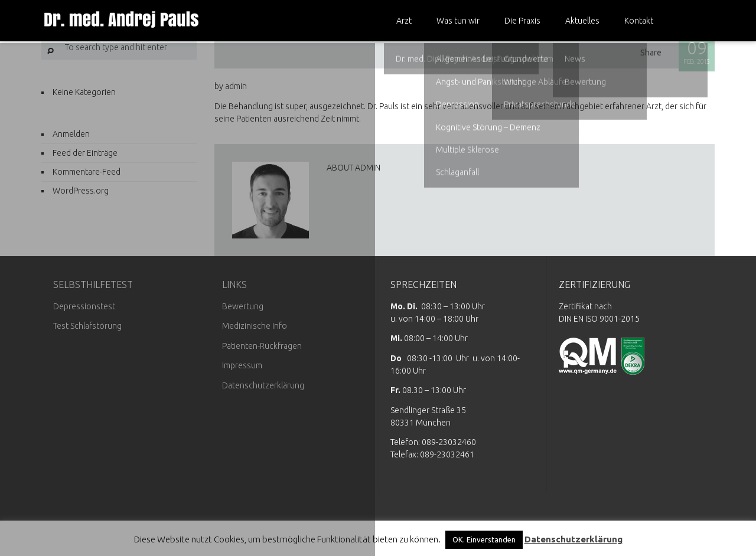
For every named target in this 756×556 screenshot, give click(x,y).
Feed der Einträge (85, 153)
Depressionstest (84, 306)
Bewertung (243, 306)
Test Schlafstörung (87, 326)
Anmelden (71, 134)
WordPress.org (81, 191)
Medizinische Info (255, 326)
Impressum (242, 365)
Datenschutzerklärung (263, 385)
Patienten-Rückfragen (262, 346)
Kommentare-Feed (87, 172)
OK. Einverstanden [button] (484, 539)
